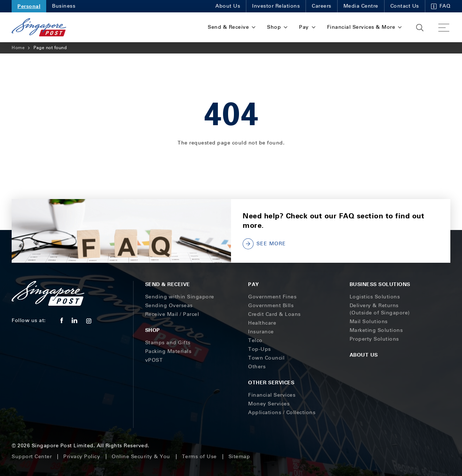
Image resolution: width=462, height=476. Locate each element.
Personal (29, 6)
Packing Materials (168, 351)
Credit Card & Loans (274, 314)
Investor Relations (276, 6)
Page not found (50, 48)
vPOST (154, 360)
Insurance (261, 332)
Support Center (32, 457)
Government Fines (272, 297)
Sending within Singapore (180, 297)
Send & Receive (168, 284)
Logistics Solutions (375, 297)
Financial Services (272, 395)
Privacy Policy (82, 457)
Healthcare (262, 323)
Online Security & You (141, 457)
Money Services (269, 404)
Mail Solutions (369, 322)
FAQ (441, 6)
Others (257, 367)
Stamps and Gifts (168, 343)
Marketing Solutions (376, 330)
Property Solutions (374, 339)
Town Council (266, 358)
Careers (322, 6)
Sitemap (239, 457)
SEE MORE (264, 244)
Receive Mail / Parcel (172, 314)
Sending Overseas (169, 306)
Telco (255, 340)
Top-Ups (260, 349)
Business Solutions (380, 284)
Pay (254, 284)
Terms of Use (199, 457)
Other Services (271, 382)
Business (64, 6)
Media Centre (361, 6)
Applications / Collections (282, 412)
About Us (228, 6)
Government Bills (271, 306)
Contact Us (405, 6)
